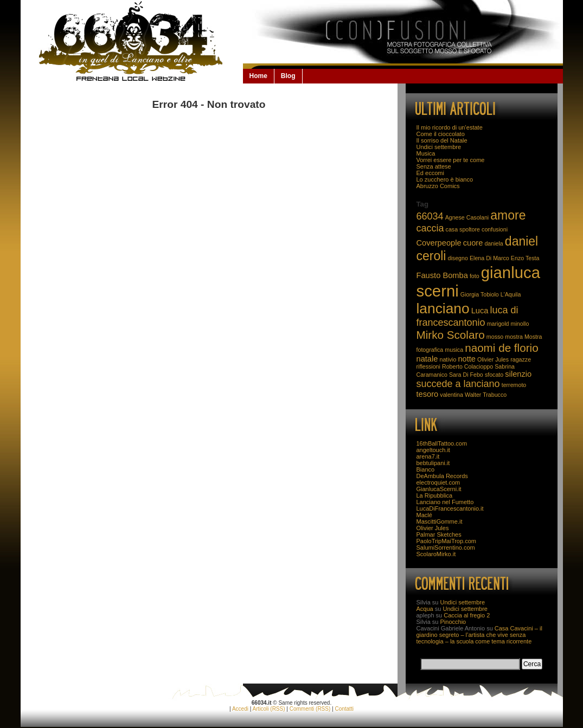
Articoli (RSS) (269, 709)
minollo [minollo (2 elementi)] (520, 324)
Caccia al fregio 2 (467, 615)
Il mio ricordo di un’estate (450, 127)
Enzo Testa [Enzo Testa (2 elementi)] (525, 258)
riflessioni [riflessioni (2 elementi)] (428, 366)
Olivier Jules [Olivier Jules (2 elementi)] (493, 359)
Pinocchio (453, 622)
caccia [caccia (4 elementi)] (430, 228)
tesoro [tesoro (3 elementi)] (428, 394)
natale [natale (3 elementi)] (427, 359)
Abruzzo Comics (438, 186)
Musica (426, 153)
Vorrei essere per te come (451, 160)
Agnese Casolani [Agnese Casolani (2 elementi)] (467, 217)
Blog (288, 76)
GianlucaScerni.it (439, 489)
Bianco (426, 469)
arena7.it (428, 456)
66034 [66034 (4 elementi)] (430, 216)
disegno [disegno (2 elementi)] (458, 258)
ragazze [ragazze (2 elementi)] (521, 359)
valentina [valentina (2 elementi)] (451, 395)
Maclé (424, 515)
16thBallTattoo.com (442, 443)
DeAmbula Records (442, 476)
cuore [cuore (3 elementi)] (473, 243)
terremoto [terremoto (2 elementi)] (514, 385)
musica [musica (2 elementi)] (454, 350)
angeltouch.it (433, 450)
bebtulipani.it (433, 463)
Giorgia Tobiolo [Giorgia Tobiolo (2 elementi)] (480, 294)
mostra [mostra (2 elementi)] (514, 337)
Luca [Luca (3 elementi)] (480, 311)
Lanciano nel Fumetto (445, 502)
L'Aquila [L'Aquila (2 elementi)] (511, 294)
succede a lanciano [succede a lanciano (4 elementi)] (458, 384)
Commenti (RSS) (310, 709)
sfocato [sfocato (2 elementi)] (494, 375)
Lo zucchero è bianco (445, 179)
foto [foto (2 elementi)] (475, 276)
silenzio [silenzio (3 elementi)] (518, 374)
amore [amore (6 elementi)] (508, 215)
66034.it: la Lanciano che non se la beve (132, 41)
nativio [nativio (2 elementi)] (448, 359)
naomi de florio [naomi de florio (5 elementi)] (502, 348)
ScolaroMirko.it (436, 554)
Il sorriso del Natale (442, 140)
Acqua (425, 609)
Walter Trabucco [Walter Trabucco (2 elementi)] (486, 395)
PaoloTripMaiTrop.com (446, 541)
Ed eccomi (430, 173)
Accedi (240, 709)
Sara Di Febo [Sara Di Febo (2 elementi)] (466, 375)
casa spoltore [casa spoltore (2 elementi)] (463, 229)
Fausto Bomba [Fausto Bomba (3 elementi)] (442, 275)
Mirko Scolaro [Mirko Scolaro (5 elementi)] (451, 335)
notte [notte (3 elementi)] (467, 359)
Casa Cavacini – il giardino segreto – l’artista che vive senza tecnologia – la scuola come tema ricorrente (479, 635)
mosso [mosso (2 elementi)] (495, 337)
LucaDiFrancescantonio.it (450, 508)
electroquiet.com (438, 482)
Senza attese (434, 166)
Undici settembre (439, 147)
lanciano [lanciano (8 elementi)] (443, 308)
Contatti (344, 709)
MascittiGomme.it (440, 521)
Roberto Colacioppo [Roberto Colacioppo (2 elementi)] (467, 366)
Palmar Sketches (439, 534)
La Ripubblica (435, 495)
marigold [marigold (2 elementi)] (498, 324)
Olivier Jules (433, 528)
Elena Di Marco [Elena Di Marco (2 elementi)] (489, 258)
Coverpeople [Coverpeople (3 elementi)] (439, 243)
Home (258, 76)
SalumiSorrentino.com (446, 547)
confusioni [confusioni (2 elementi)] (495, 229)
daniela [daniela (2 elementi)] (494, 243)
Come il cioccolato (441, 134)
